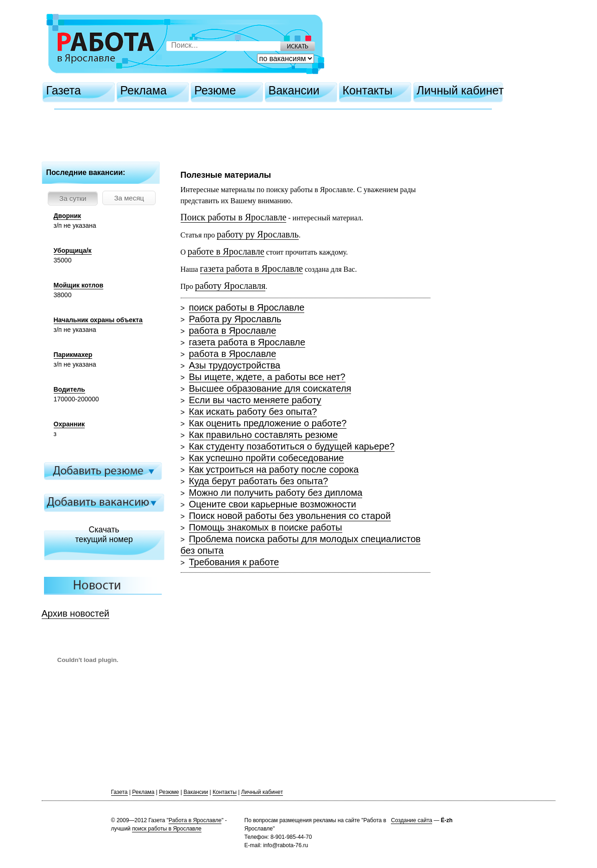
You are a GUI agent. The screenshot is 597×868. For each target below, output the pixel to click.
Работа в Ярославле (195, 820)
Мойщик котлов (79, 285)
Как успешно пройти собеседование (267, 458)
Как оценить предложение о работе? (268, 423)
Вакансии (294, 90)
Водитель (69, 389)
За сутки (73, 198)
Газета (64, 90)
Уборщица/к (73, 250)
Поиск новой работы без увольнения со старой (290, 516)
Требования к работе (234, 562)
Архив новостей (76, 613)
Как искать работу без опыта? (253, 412)
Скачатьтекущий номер (104, 534)
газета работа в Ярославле (247, 342)
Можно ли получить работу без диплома (276, 493)
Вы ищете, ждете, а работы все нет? (267, 377)
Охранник (69, 424)
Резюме (215, 90)
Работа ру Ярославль (235, 319)
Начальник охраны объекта (98, 320)
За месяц (129, 198)
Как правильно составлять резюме (264, 435)
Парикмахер (73, 355)
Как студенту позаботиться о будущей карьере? (292, 446)
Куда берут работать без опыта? (259, 481)
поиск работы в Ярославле (247, 307)
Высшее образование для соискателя (270, 388)
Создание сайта (412, 820)
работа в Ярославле (233, 331)
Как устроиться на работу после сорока (274, 469)
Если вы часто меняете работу (255, 400)
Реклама (144, 90)
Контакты (368, 90)
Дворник (68, 216)
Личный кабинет (460, 90)
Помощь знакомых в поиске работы (266, 527)
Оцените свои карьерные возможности (273, 504)
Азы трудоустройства (235, 365)
